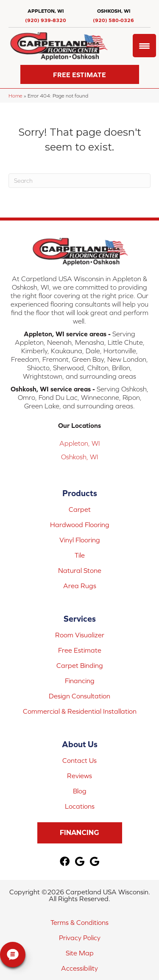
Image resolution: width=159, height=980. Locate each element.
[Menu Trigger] (144, 46)
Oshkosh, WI (80, 457)
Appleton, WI (80, 443)
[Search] (79, 181)
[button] (80, 74)
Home (15, 96)
